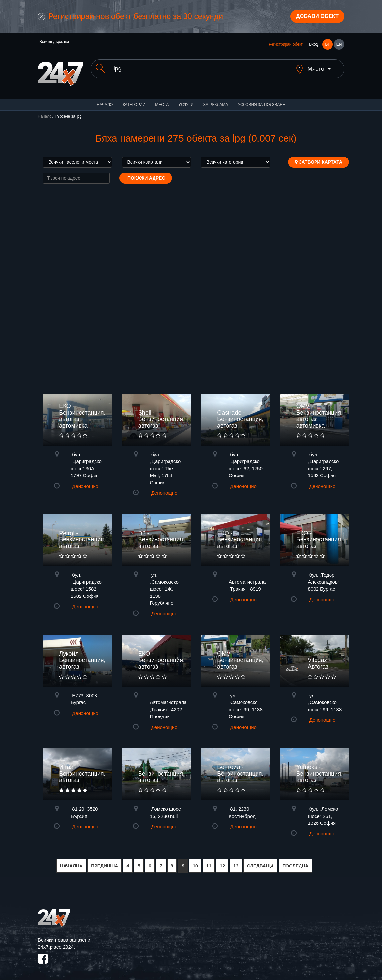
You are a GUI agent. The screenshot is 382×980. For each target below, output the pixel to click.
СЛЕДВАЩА (261, 862)
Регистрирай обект (286, 46)
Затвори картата (319, 158)
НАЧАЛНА (71, 862)
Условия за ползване (261, 101)
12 (222, 862)
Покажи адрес (146, 174)
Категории (134, 101)
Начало (105, 101)
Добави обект (314, 17)
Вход (313, 46)
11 (209, 862)
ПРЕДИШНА (104, 862)
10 (195, 862)
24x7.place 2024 (56, 943)
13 (236, 862)
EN (339, 46)
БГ (327, 46)
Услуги (186, 101)
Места (162, 101)
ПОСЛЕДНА (295, 862)
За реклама (216, 101)
